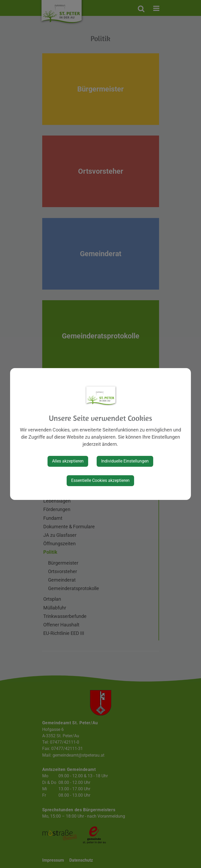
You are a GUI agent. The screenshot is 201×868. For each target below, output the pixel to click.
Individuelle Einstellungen (125, 461)
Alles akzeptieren (68, 461)
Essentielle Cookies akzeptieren (100, 480)
